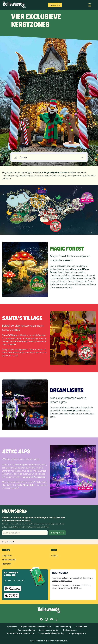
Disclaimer (12, 627)
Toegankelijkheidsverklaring (51, 633)
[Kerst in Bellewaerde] (3, 542)
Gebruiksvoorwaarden (49, 630)
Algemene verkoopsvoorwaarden (36, 627)
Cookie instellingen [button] (26, 630)
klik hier (15, 527)
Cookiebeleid (81, 627)
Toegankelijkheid (78, 633)
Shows (54, 556)
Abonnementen (9, 560)
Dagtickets (7, 556)
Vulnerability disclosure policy (20, 633)
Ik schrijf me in (57, 533)
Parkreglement (70, 630)
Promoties (7, 564)
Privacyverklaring (63, 627)
